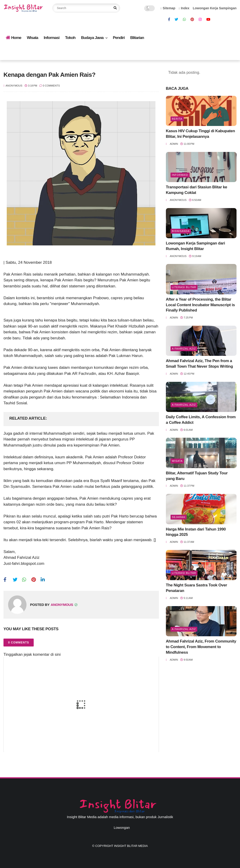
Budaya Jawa (92, 38)
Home (13, 38)
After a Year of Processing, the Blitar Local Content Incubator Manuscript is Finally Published (200, 305)
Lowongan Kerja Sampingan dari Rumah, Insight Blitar (196, 246)
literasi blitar (184, 287)
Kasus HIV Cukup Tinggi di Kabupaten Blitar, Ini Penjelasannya (201, 134)
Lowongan (122, 828)
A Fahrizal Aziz (184, 349)
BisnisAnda (181, 231)
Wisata (32, 38)
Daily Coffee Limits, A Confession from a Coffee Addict (201, 420)
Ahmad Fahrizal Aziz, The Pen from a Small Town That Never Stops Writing (199, 364)
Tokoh (70, 38)
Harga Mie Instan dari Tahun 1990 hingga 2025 (196, 532)
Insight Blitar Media (131, 846)
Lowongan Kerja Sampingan (215, 8)
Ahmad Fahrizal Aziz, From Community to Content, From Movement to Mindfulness (201, 647)
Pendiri (119, 38)
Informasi (52, 38)
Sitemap (168, 8)
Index (184, 8)
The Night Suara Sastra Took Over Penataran (197, 588)
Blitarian (137, 38)
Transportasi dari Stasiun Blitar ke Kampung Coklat (197, 190)
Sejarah (179, 517)
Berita (177, 119)
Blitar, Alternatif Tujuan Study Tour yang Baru (197, 476)
